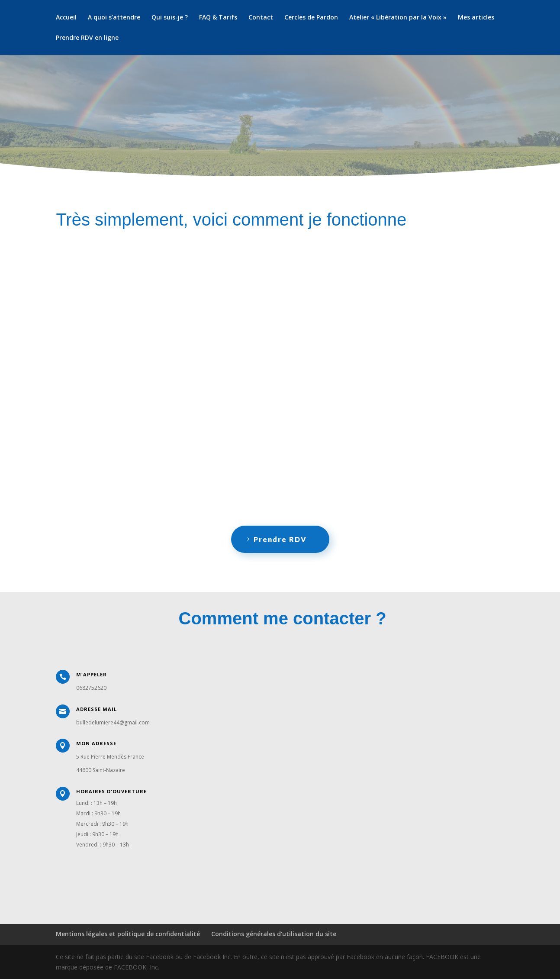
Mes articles (476, 18)
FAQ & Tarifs (218, 18)
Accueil (66, 18)
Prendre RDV (280, 539)
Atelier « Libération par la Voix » (398, 18)
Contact (261, 18)
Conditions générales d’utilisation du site (274, 934)
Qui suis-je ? (170, 18)
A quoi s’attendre (114, 18)
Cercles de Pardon (311, 18)
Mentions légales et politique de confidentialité (128, 934)
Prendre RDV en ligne (87, 38)
